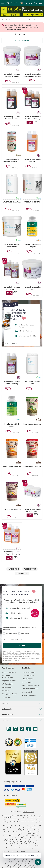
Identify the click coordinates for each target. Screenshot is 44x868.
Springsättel (7, 697)
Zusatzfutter (22, 573)
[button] (3, 3)
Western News (12, 633)
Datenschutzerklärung (12, 658)
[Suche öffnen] (26, 3)
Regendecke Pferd (9, 681)
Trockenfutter (30, 569)
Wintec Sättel (27, 692)
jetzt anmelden (11, 343)
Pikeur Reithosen (28, 679)
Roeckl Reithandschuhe (31, 689)
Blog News (25, 633)
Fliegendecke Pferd (9, 672)
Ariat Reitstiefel (28, 682)
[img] (40, 4)
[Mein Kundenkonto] (31, 4)
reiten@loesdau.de (28, 812)
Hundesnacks (13, 569)
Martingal (6, 690)
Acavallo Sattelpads (29, 695)
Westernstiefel (8, 684)
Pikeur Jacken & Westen (31, 685)
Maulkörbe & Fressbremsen (7, 676)
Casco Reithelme (28, 676)
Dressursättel (7, 687)
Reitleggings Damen (10, 694)
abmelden (15, 660)
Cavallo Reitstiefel (29, 672)
